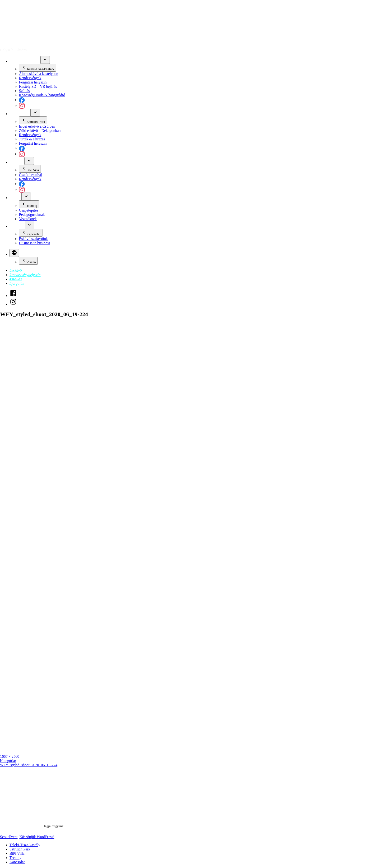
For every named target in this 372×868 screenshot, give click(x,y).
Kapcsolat (17, 226)
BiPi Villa (17, 162)
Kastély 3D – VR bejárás (38, 86)
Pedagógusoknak (32, 215)
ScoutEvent (9, 42)
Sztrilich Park (20, 114)
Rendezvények (30, 78)
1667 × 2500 (10, 756)
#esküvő (16, 270)
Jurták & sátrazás (32, 139)
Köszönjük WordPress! (37, 837)
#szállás (16, 279)
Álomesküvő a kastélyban (39, 74)
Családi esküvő (30, 175)
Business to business (35, 243)
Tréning (15, 198)
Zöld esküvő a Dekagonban (40, 131)
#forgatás (17, 283)
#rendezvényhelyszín (25, 275)
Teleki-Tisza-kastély (25, 61)
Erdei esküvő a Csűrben (37, 126)
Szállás (24, 91)
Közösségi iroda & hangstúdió (42, 95)
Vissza (28, 261)
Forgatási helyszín (33, 82)
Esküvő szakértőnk (33, 239)
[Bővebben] (14, 253)
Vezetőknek (28, 219)
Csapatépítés (29, 210)
